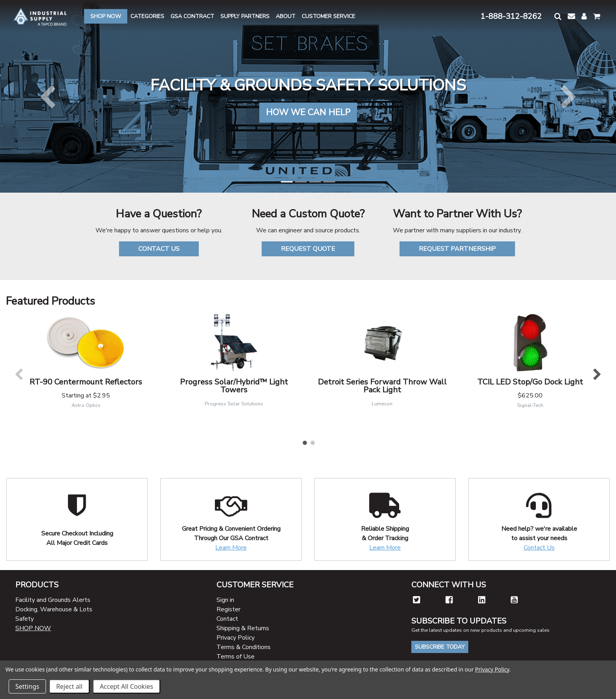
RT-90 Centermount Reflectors (86, 382)
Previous (18, 374)
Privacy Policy (236, 638)
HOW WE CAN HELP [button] (308, 112)
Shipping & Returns (243, 628)
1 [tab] (304, 441)
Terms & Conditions (244, 647)
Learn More (231, 548)
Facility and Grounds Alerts (53, 600)
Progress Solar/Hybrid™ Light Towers (234, 386)
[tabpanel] (86, 366)
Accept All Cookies (126, 686)
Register (228, 609)
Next (598, 374)
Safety (25, 619)
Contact (227, 619)
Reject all (69, 686)
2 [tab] (312, 441)
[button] (558, 16)
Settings (27, 686)
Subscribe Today (440, 647)
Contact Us (539, 548)
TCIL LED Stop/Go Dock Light (530, 382)
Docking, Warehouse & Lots (54, 609)
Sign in (225, 600)
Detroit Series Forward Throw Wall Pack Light (382, 386)
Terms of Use (236, 657)
